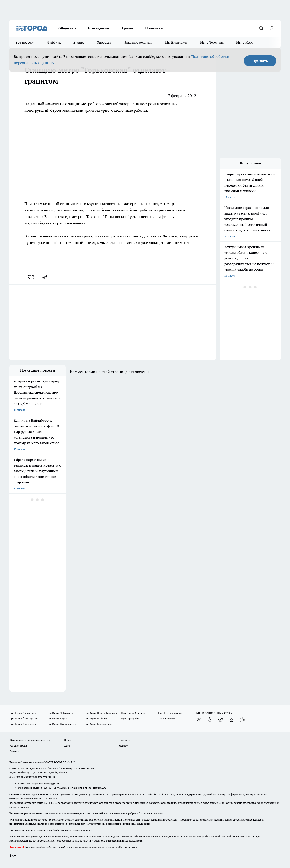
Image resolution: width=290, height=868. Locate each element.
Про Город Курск (57, 718)
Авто (67, 746)
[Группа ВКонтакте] (199, 720)
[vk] (31, 277)
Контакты (125, 740)
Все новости (25, 42)
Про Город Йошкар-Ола (24, 718)
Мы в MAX (244, 42)
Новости (124, 746)
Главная (14, 751)
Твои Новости (167, 718)
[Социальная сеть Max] (242, 720)
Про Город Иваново (170, 713)
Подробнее (144, 824)
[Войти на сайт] (272, 28)
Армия (127, 28)
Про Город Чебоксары (60, 713)
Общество (67, 28)
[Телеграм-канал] (221, 720)
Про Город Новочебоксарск (100, 713)
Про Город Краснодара (98, 724)
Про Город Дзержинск (23, 713)
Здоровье (104, 42)
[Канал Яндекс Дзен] (231, 720)
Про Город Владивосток (61, 724)
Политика (154, 28)
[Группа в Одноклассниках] (210, 720)
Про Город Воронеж (133, 713)
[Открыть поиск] (261, 28)
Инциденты (99, 28)
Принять (260, 61)
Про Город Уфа (130, 718)
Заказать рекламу (138, 42)
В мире (79, 42)
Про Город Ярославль (23, 724)
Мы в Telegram (212, 42)
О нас (68, 740)
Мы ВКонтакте (177, 42)
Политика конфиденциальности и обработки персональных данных (51, 830)
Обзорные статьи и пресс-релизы (30, 740)
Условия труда (18, 746)
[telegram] (46, 277)
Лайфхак (54, 42)
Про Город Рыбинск (96, 718)
